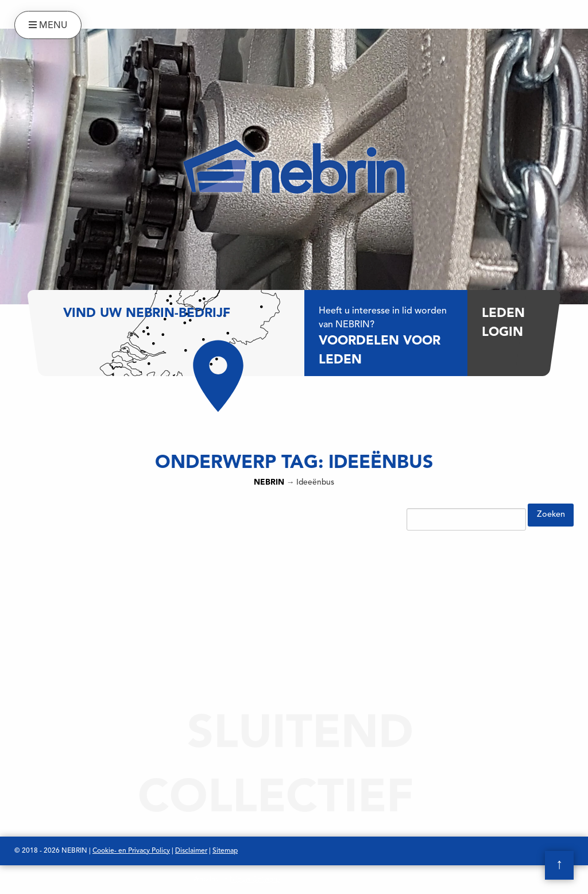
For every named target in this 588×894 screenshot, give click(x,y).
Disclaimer (191, 851)
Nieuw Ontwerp (255, 880)
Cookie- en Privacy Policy (131, 851)
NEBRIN (269, 483)
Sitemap (225, 851)
